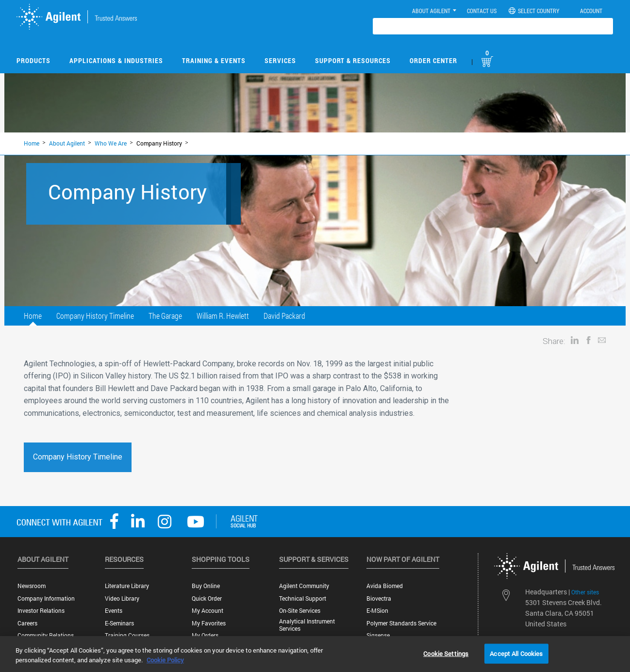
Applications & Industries (116, 60)
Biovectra (379, 598)
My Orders (205, 635)
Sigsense (378, 635)
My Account (207, 611)
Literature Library (127, 586)
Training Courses (127, 635)
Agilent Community (304, 586)
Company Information (46, 598)
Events (114, 611)
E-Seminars (119, 623)
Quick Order (207, 598)
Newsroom (32, 586)
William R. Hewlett (223, 316)
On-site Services (300, 611)
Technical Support (303, 598)
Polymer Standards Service (401, 623)
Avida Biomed (385, 586)
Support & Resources (353, 60)
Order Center (433, 60)
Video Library (122, 598)
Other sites (585, 592)
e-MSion (377, 611)
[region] (315, 654)
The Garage (165, 316)
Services (280, 60)
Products (33, 60)
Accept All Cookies (516, 653)
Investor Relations (41, 611)
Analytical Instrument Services (307, 625)
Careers (27, 623)
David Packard (284, 316)
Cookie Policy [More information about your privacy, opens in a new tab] (165, 660)
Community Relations (46, 635)
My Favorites (209, 623)
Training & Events (214, 60)
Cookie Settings (446, 653)
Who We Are (111, 143)
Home (32, 143)
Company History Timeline (95, 316)
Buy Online (206, 586)
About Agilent (67, 143)
